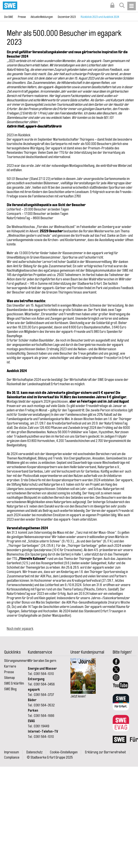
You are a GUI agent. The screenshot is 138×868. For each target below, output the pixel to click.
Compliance (12, 758)
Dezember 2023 (67, 17)
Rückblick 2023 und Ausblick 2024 (100, 17)
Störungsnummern (16, 661)
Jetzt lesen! (78, 696)
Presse (22, 17)
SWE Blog (10, 689)
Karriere (10, 666)
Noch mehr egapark (20, 629)
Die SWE (9, 17)
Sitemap (9, 678)
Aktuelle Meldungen (42, 17)
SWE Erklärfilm (14, 683)
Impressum (12, 752)
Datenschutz (34, 752)
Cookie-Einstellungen (64, 752)
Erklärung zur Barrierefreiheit (105, 752)
